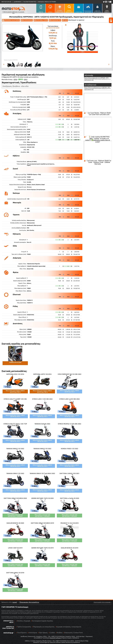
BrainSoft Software (55, 638)
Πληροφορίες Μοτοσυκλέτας (29, 602)
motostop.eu (33, 633)
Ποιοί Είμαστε (22, 633)
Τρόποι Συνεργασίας (24, 627)
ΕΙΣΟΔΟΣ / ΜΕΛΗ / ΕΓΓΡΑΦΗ (47, 2)
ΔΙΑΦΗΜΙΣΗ (17, 2)
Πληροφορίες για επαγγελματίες (43, 627)
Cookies (52, 633)
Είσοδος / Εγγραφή (24, 621)
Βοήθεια (60, 633)
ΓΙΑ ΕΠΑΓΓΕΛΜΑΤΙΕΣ (30, 2)
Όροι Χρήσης (43, 633)
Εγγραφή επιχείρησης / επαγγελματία (68, 627)
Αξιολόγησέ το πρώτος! (76, 20)
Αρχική (15, 602)
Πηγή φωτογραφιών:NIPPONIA (11, 60)
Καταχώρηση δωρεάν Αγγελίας (43, 621)
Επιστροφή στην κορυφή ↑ (103, 602)
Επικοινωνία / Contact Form (74, 633)
